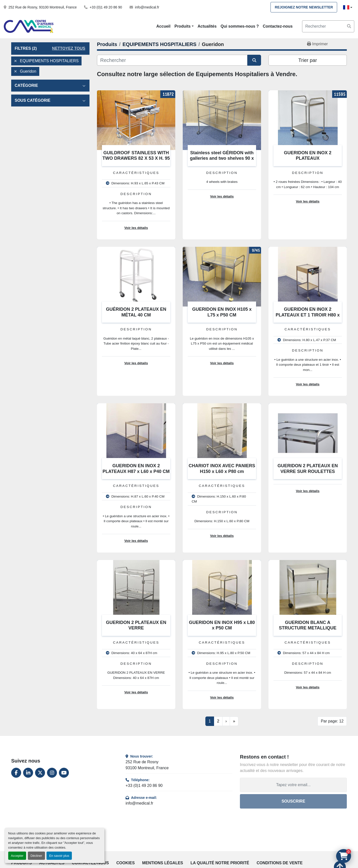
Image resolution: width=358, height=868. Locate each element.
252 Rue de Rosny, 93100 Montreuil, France (43, 7)
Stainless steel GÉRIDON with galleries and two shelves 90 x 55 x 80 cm (222, 158)
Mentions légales (163, 863)
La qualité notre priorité (220, 863)
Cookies (126, 863)
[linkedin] (28, 773)
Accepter (17, 856)
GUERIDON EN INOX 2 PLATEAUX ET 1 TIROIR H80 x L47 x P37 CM (308, 315)
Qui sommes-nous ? (240, 26)
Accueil (163, 26)
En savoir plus (59, 856)
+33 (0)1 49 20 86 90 (106, 7)
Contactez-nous (278, 26)
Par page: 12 (332, 721)
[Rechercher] (172, 60)
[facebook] (16, 773)
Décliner (36, 856)
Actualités (207, 26)
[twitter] (40, 773)
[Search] (328, 26)
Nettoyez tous (69, 48)
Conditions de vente (280, 863)
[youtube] (64, 773)
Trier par (308, 60)
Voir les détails (136, 228)
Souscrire (293, 801)
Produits (183, 26)
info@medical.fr (147, 7)
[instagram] (52, 773)
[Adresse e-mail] (293, 785)
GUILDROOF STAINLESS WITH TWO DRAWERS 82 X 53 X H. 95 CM (136, 158)
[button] (184, 26)
